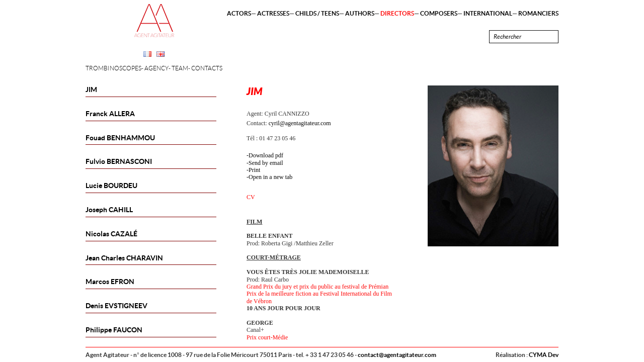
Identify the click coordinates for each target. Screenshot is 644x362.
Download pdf (266, 155)
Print (254, 170)
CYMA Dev (544, 355)
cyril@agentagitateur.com (300, 123)
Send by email (266, 163)
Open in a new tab (270, 177)
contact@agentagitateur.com (397, 355)
